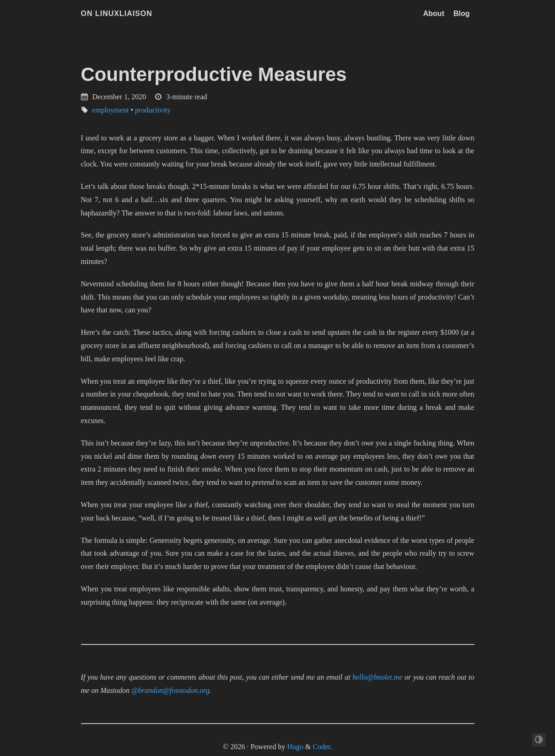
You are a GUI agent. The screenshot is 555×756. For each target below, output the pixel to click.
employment (111, 110)
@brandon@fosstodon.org (170, 690)
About (434, 13)
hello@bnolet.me (377, 677)
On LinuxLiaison (117, 13)
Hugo (295, 747)
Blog (462, 13)
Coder (321, 747)
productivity (153, 110)
